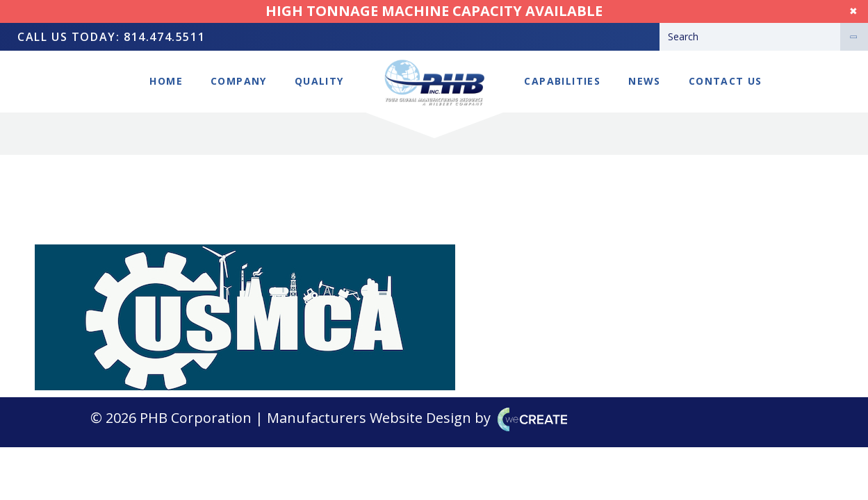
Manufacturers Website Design (369, 418)
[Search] (750, 37)
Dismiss (840, 11)
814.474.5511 (164, 37)
